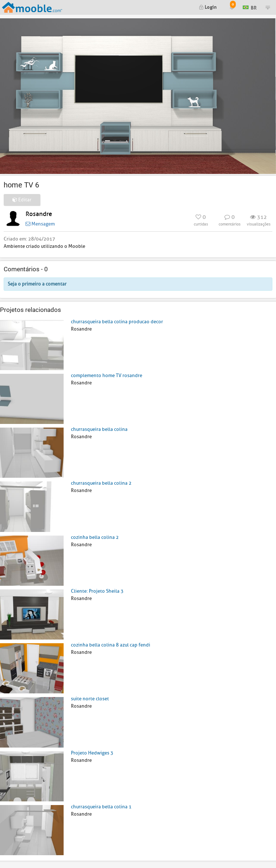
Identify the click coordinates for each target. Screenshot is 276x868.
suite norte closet (90, 699)
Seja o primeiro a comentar (37, 284)
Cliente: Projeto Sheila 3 (97, 591)
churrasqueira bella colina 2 (101, 483)
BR (250, 7)
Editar (22, 200)
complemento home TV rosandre (107, 375)
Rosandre (39, 214)
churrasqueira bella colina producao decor (117, 322)
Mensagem (40, 224)
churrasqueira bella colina (99, 429)
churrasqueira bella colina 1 (101, 807)
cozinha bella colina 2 (95, 537)
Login (208, 6)
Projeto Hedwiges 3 (92, 753)
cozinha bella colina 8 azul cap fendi (111, 645)
